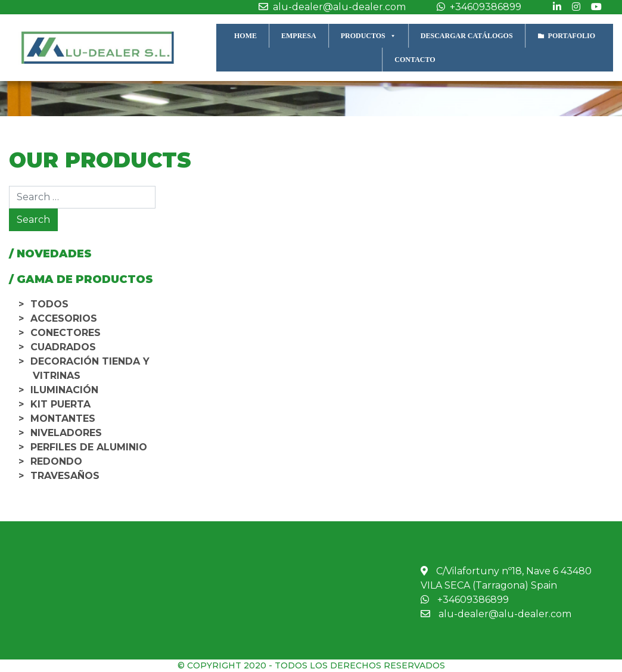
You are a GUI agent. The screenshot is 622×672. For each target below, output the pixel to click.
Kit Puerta (60, 404)
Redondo (56, 461)
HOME (245, 36)
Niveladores (66, 433)
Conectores (66, 333)
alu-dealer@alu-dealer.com (329, 7)
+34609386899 (476, 7)
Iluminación (64, 390)
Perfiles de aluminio (89, 447)
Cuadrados (63, 347)
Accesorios (64, 318)
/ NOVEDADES (50, 254)
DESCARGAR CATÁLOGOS (467, 36)
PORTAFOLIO (572, 36)
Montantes (63, 419)
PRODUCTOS (368, 35)
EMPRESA (299, 36)
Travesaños (65, 476)
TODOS (49, 304)
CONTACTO (415, 60)
